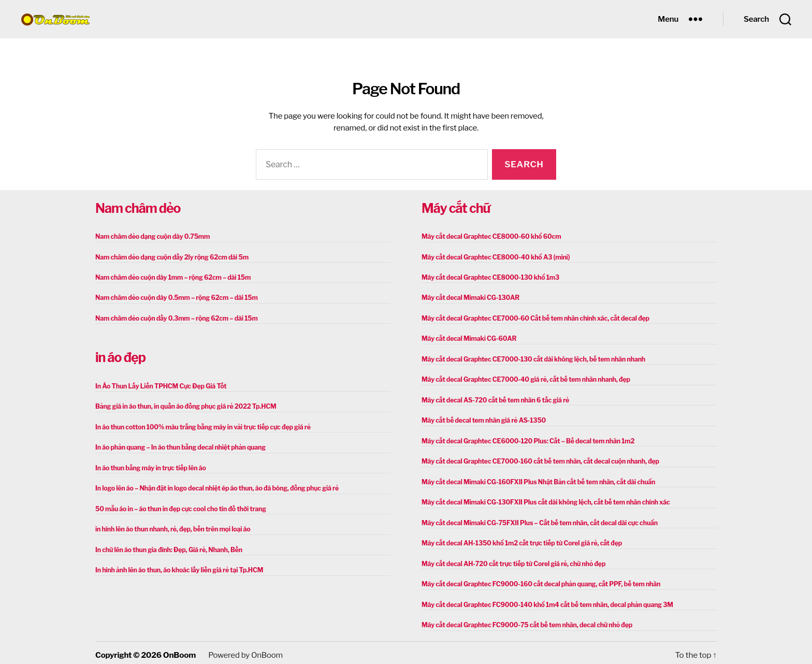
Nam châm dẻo (138, 208)
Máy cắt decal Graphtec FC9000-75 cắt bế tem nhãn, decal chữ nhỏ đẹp (524, 620)
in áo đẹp (120, 356)
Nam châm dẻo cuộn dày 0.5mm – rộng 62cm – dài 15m (174, 297)
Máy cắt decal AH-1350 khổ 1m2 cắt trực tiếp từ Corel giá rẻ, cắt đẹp (519, 539)
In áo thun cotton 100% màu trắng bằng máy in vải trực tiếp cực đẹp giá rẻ (200, 425)
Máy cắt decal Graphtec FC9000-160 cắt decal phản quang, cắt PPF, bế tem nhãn (538, 580)
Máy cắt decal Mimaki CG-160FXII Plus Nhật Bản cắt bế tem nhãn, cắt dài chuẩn (535, 479)
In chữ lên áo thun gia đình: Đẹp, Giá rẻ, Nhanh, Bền (167, 546)
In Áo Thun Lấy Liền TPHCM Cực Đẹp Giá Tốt (159, 385)
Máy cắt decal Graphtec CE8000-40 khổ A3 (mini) (494, 257)
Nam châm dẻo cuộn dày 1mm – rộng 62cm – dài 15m (171, 277)
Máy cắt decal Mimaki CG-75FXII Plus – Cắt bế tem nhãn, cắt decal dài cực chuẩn (536, 519)
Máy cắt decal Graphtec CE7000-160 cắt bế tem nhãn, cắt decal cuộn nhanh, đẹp (537, 459)
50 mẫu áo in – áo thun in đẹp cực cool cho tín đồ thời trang (178, 506)
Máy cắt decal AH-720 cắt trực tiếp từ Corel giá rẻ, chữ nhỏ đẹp (511, 560)
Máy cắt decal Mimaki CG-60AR (468, 337)
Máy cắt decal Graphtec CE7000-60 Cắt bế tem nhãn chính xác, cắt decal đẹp (532, 317)
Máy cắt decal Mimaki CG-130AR (469, 297)
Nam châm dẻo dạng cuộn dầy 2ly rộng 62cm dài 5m (170, 257)
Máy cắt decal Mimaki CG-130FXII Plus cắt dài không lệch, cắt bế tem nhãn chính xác (542, 499)
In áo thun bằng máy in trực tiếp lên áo (149, 465)
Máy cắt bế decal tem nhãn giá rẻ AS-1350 (482, 418)
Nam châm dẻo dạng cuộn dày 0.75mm (151, 236)
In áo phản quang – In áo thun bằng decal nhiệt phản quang (178, 445)
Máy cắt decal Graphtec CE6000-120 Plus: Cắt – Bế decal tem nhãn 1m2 (525, 438)
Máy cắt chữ (456, 208)
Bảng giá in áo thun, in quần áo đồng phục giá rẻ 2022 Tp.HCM (183, 405)
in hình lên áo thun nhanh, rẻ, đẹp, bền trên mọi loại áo (171, 526)
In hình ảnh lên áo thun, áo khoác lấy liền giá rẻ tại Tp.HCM (177, 566)
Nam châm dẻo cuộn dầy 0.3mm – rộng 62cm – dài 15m (174, 317)
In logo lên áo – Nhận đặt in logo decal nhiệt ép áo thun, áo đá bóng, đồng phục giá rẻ (214, 486)
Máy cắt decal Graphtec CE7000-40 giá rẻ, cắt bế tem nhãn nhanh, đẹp (523, 378)
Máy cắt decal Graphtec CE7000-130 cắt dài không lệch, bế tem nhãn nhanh (530, 358)
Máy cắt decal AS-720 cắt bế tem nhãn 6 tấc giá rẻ (493, 398)
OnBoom (179, 650)
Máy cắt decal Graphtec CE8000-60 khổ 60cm (489, 236)
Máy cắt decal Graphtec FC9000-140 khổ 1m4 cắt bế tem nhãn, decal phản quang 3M (544, 600)
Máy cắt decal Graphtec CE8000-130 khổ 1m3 (489, 277)
